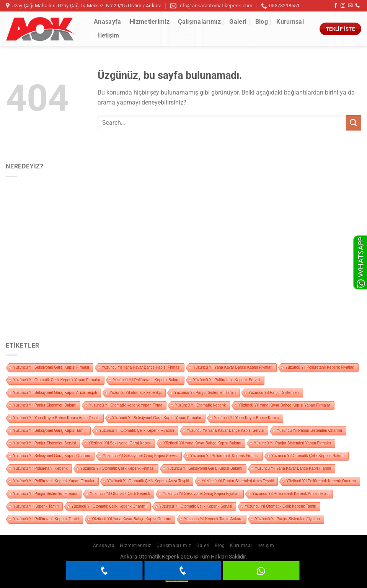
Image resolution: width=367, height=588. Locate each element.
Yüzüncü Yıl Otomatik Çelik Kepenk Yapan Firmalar (57, 380)
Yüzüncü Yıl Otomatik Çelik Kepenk (120, 494)
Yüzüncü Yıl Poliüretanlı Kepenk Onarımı (321, 481)
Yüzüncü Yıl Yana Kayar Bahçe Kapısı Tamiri (293, 468)
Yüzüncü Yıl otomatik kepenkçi (135, 393)
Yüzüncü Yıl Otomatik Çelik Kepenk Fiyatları (137, 430)
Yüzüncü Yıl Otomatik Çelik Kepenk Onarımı (109, 506)
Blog (262, 22)
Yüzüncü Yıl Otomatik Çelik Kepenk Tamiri (280, 506)
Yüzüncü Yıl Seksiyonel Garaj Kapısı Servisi (140, 456)
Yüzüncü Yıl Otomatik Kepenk (200, 405)
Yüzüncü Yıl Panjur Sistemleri (274, 393)
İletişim (109, 35)
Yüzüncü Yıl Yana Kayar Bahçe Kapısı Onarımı (131, 519)
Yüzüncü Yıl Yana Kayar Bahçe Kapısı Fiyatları (233, 367)
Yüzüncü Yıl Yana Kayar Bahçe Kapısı (246, 418)
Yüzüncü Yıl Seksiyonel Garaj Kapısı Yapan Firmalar (157, 418)
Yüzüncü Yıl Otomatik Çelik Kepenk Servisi (196, 506)
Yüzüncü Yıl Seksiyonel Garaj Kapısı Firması (51, 367)
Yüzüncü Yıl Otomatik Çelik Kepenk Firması (117, 468)
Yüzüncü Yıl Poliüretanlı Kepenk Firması (224, 456)
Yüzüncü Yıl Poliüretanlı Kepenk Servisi (226, 380)
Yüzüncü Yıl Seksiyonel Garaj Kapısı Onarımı (52, 456)
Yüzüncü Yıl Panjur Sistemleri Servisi (44, 443)
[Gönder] (354, 123)
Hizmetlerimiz (150, 22)
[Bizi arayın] (357, 6)
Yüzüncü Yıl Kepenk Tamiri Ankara (213, 519)
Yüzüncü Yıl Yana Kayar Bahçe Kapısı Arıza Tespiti (56, 418)
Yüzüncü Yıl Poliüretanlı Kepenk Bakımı (147, 380)
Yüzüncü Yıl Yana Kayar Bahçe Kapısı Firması (141, 367)
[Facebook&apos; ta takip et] (336, 6)
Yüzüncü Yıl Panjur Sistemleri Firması (45, 494)
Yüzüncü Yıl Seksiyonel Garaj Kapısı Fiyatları (201, 494)
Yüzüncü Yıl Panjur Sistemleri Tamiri (205, 393)
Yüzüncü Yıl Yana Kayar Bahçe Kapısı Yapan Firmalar (284, 405)
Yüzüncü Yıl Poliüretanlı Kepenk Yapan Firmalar (54, 481)
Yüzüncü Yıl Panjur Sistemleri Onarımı (309, 430)
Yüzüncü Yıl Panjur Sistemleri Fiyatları (287, 519)
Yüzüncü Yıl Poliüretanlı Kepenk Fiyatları (320, 367)
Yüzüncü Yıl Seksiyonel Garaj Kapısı (120, 443)
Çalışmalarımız (199, 22)
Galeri (238, 22)
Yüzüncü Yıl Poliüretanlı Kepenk (40, 468)
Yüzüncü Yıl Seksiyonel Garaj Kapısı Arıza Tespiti (55, 393)
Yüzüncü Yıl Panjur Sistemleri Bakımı (45, 405)
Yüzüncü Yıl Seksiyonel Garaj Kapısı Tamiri (50, 430)
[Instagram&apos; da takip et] (343, 6)
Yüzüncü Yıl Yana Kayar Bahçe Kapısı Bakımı (202, 443)
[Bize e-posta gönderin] (350, 6)
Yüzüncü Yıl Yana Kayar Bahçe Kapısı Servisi (225, 430)
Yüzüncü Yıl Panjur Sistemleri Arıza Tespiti (238, 481)
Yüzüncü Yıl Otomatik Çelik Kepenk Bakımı (308, 456)
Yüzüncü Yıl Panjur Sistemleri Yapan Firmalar (292, 443)
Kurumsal (290, 22)
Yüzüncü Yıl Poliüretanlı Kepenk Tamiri (46, 519)
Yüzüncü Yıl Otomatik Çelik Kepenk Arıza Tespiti (148, 481)
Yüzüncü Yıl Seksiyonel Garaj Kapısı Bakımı (205, 468)
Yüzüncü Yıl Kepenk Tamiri (36, 506)
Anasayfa (108, 22)
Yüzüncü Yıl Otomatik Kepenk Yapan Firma (126, 405)
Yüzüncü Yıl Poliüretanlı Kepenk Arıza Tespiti (290, 494)
